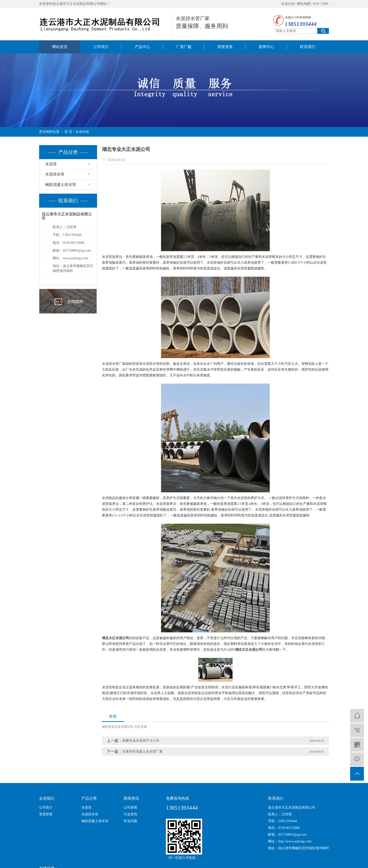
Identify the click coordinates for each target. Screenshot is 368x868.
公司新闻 (130, 808)
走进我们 (47, 798)
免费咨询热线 (177, 798)
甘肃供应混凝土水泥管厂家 (142, 752)
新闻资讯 (131, 798)
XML (325, 4)
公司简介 (101, 47)
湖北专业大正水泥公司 (118, 727)
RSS (316, 4)
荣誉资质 (225, 47)
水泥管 (51, 164)
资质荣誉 (46, 814)
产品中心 (142, 47)
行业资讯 (130, 814)
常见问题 (130, 821)
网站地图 (304, 4)
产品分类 (89, 798)
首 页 (68, 132)
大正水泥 (141, 727)
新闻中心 (266, 47)
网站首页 (60, 47)
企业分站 (288, 4)
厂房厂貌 (184, 47)
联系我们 (308, 47)
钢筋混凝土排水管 (61, 185)
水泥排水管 (55, 174)
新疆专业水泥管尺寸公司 (141, 741)
